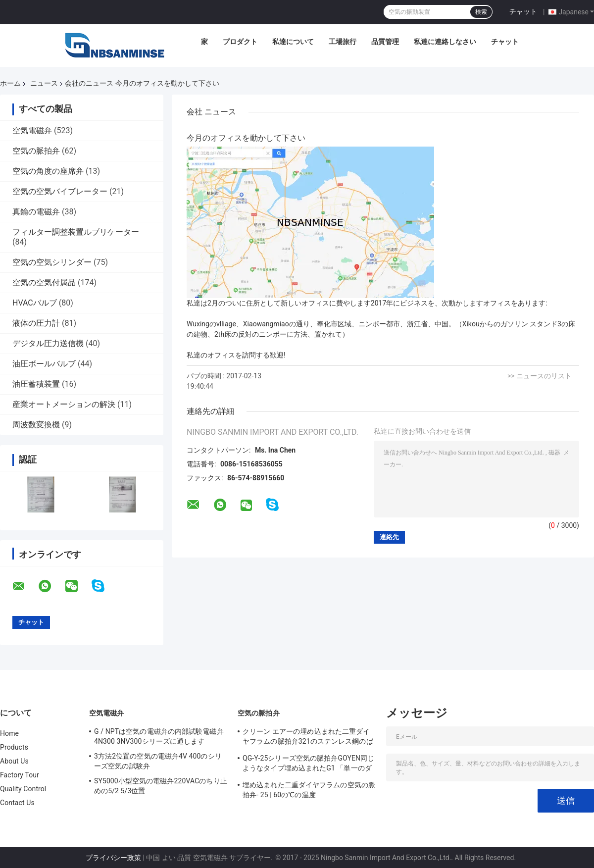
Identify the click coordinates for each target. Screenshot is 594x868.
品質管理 (385, 42)
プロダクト (240, 42)
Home (9, 733)
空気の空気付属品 (44, 282)
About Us (14, 761)
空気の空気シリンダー (52, 262)
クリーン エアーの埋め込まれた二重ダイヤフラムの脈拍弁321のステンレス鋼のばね (308, 738)
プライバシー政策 (113, 858)
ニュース (44, 83)
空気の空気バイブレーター (60, 191)
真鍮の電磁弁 (36, 212)
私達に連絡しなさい (445, 42)
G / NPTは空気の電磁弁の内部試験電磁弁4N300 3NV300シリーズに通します (159, 736)
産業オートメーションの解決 (64, 404)
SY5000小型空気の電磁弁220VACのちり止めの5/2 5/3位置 (161, 786)
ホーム (10, 83)
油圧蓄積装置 (36, 384)
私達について (293, 42)
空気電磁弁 (32, 130)
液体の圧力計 (36, 323)
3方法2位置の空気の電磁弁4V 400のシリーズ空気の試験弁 (158, 761)
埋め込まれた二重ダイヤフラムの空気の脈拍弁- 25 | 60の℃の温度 (309, 790)
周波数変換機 (36, 425)
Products (14, 747)
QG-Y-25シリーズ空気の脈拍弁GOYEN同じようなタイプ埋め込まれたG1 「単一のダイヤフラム (308, 765)
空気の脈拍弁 (36, 151)
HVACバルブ (35, 303)
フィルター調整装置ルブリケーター (76, 232)
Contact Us (17, 803)
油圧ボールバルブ (44, 364)
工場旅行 (343, 42)
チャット (523, 11)
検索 (481, 12)
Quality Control (23, 789)
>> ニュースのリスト (540, 376)
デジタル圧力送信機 (48, 343)
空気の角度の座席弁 (48, 171)
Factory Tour (20, 775)
